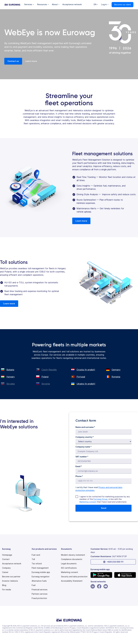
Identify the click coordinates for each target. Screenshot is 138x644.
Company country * (85, 437)
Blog (4, 585)
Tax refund (37, 564)
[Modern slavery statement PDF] (73, 555)
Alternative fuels (39, 581)
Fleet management (40, 568)
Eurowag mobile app (41, 572)
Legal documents (69, 564)
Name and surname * (85, 427)
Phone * (79, 476)
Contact (6, 559)
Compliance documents (72, 559)
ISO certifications (69, 568)
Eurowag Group (101, 499)
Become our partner (11, 577)
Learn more (31, 61)
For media (7, 590)
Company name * (83, 447)
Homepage (7, 555)
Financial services (40, 590)
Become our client (123, 5)
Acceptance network (12, 564)
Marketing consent (88, 502)
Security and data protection (74, 577)
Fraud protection (39, 598)
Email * (79, 466)
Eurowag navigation (41, 577)
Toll (33, 559)
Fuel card (36, 555)
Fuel (34, 585)
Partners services (40, 594)
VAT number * (82, 457)
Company (6, 568)
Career (5, 572)
